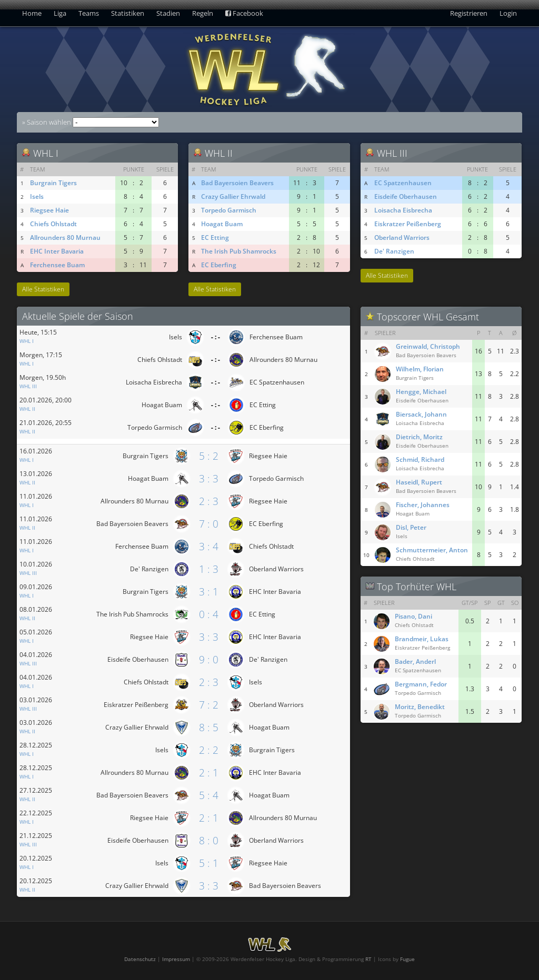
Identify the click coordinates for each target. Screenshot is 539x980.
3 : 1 (209, 592)
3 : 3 (209, 478)
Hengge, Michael (421, 392)
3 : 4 (209, 546)
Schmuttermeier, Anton (432, 550)
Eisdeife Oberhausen (406, 196)
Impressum (176, 959)
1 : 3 (209, 569)
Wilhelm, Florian (420, 369)
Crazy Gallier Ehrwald (233, 196)
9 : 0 (209, 659)
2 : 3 (209, 501)
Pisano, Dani (413, 616)
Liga (60, 13)
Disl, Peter (411, 527)
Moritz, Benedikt (420, 707)
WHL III (28, 386)
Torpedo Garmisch (229, 210)
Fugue (407, 959)
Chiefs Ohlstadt (53, 224)
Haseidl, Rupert (419, 482)
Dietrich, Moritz (419, 437)
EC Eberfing (219, 265)
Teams (89, 13)
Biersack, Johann (421, 414)
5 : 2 (209, 456)
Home (32, 13)
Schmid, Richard (420, 459)
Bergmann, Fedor (421, 684)
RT (368, 959)
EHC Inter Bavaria (57, 251)
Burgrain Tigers (53, 183)
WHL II (27, 409)
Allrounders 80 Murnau (65, 238)
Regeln (203, 13)
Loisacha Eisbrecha (403, 210)
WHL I (27, 341)
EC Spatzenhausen (403, 183)
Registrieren (469, 13)
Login (508, 13)
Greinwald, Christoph (428, 346)
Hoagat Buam (222, 224)
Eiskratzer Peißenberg (408, 224)
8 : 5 (209, 727)
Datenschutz (140, 959)
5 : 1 (209, 863)
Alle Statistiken (43, 289)
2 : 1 (209, 772)
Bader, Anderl (415, 661)
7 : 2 (209, 705)
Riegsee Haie (49, 210)
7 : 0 (209, 524)
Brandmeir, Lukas (422, 639)
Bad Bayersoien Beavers (237, 183)
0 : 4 (209, 614)
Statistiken (128, 13)
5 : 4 (209, 795)
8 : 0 (209, 840)
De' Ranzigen (394, 251)
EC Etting (215, 238)
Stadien (168, 13)
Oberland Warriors (402, 238)
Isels (37, 196)
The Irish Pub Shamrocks (239, 251)
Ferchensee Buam (57, 265)
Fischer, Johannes (423, 505)
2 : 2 (209, 750)
